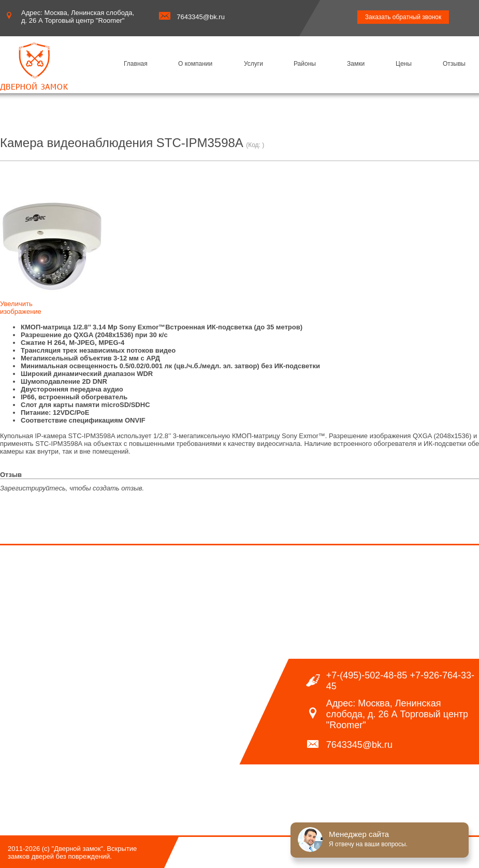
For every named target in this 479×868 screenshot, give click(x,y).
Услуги (253, 64)
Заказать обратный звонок (403, 17)
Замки (356, 64)
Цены (404, 64)
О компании (195, 64)
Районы (305, 64)
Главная (136, 64)
